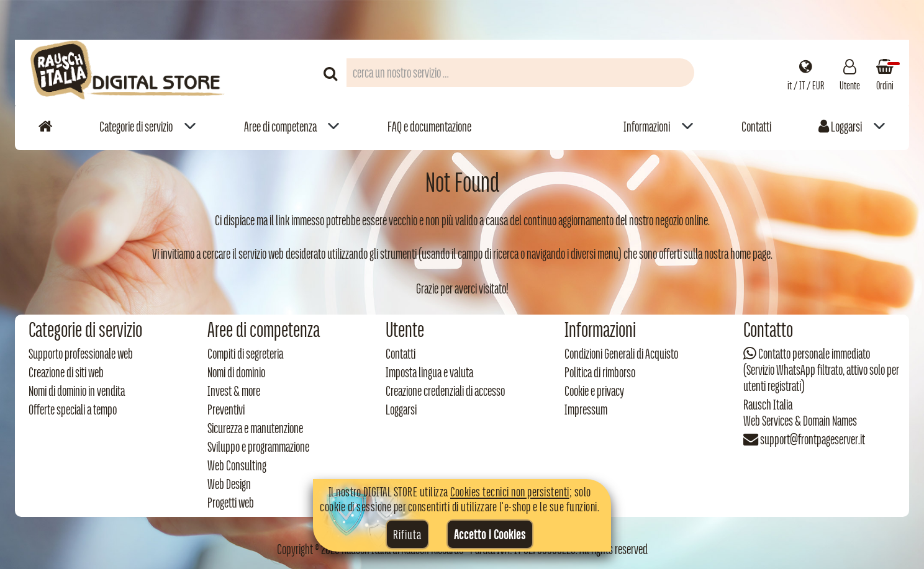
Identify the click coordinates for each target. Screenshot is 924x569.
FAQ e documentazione (429, 127)
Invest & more (234, 391)
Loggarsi (840, 127)
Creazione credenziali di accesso (445, 391)
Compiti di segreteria (245, 354)
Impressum (586, 410)
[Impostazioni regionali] (806, 73)
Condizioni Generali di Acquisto (621, 354)
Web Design (229, 484)
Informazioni (647, 127)
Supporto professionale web (81, 354)
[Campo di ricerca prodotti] (520, 73)
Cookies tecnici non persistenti (510, 491)
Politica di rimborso (600, 372)
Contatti (756, 127)
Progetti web (231, 503)
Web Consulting (237, 465)
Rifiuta (407, 534)
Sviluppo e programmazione (258, 447)
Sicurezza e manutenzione (255, 428)
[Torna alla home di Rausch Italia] (129, 72)
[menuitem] (148, 126)
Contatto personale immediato (814, 354)
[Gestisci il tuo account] (850, 73)
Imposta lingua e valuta (429, 372)
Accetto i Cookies (490, 534)
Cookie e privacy (594, 391)
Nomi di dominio (236, 372)
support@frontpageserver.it (813, 439)
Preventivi (226, 410)
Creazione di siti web (66, 372)
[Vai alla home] (45, 126)
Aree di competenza (280, 127)
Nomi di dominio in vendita (77, 391)
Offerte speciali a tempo (73, 410)
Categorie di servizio (136, 127)
